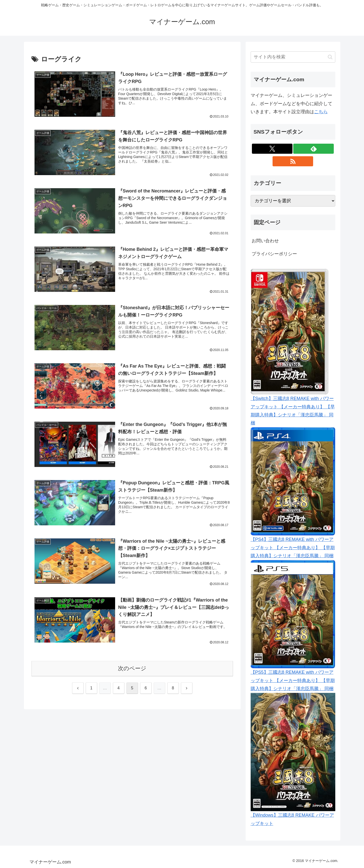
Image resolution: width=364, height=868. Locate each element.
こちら (321, 112)
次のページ (132, 670)
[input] (293, 57)
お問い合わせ (265, 241)
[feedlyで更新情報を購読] (313, 149)
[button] (330, 57)
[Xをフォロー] (272, 149)
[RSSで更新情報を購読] (293, 161)
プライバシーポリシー (274, 254)
